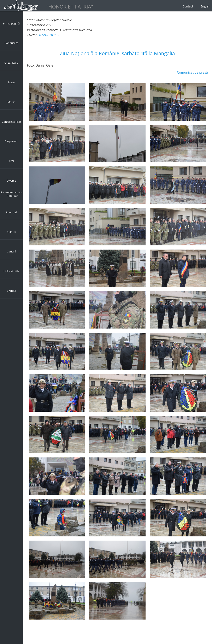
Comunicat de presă (192, 72)
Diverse (11, 181)
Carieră (11, 251)
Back (31, 632)
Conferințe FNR (11, 122)
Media (11, 102)
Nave (11, 82)
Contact (188, 6)
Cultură (11, 232)
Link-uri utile (11, 271)
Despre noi (11, 141)
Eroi (11, 161)
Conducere (11, 43)
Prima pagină (11, 23)
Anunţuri (11, 212)
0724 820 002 (49, 35)
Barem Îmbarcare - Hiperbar (11, 194)
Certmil (11, 291)
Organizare (11, 63)
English (205, 6)
